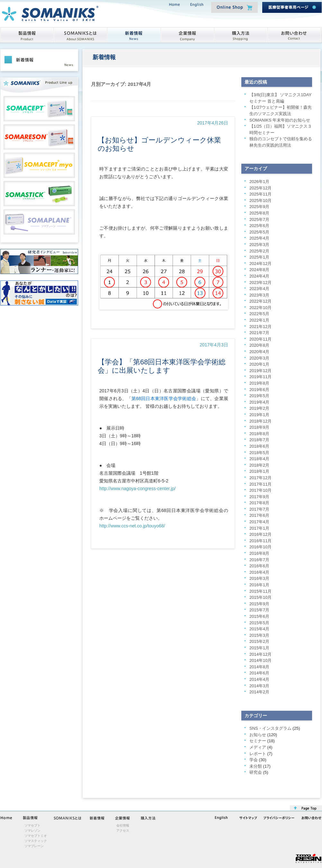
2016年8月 (259, 553)
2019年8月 (259, 383)
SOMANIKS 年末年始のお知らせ (280, 120)
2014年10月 (260, 660)
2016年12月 (260, 534)
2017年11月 (260, 484)
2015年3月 (259, 635)
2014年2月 (259, 692)
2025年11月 (260, 194)
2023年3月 (259, 295)
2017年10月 (260, 490)
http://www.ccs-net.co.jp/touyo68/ (132, 526)
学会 (254, 760)
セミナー (258, 741)
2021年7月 (259, 333)
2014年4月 (259, 679)
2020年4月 (259, 352)
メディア (258, 747)
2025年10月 (260, 201)
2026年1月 (259, 182)
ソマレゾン (32, 831)
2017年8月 (259, 503)
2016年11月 (260, 541)
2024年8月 (259, 270)
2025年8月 (259, 213)
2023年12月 (260, 283)
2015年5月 (259, 623)
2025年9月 (259, 207)
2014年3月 (259, 686)
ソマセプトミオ (36, 836)
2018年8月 (259, 434)
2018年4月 (259, 459)
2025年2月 (259, 251)
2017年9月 (259, 497)
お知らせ (258, 735)
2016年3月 (259, 578)
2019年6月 (259, 390)
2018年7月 (259, 440)
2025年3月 (259, 245)
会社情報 (123, 825)
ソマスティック (36, 841)
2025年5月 (259, 232)
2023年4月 (259, 289)
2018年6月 (259, 446)
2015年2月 (259, 641)
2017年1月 (259, 528)
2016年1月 (259, 585)
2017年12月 (260, 478)
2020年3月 (259, 358)
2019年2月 (259, 408)
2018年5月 (259, 453)
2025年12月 (260, 188)
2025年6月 (259, 226)
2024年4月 (259, 276)
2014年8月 (259, 667)
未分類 (256, 766)
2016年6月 (259, 566)
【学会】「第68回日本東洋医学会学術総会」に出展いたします (162, 366)
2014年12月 (260, 654)
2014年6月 (259, 673)
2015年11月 (260, 591)
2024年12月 (260, 264)
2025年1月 (259, 257)
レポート (258, 754)
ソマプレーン (34, 846)
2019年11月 (260, 377)
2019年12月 (260, 371)
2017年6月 (259, 515)
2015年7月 (259, 610)
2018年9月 (259, 427)
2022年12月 (260, 301)
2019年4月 (259, 402)
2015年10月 (260, 597)
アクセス (123, 831)
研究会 (256, 772)
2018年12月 (260, 421)
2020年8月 (259, 345)
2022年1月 (259, 320)
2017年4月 (259, 522)
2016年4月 (259, 572)
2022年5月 (259, 314)
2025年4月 (259, 238)
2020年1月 (259, 364)
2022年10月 (260, 308)
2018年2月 (259, 465)
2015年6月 (259, 616)
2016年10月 (260, 547)
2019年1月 (259, 415)
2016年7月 (259, 560)
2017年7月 (259, 509)
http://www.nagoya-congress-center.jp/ (137, 489)
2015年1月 (259, 648)
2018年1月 (259, 471)
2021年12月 (260, 327)
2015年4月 (259, 629)
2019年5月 (259, 396)
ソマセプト (32, 825)
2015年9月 (259, 604)
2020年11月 (260, 339)
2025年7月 (259, 219)
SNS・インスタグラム (270, 728)
